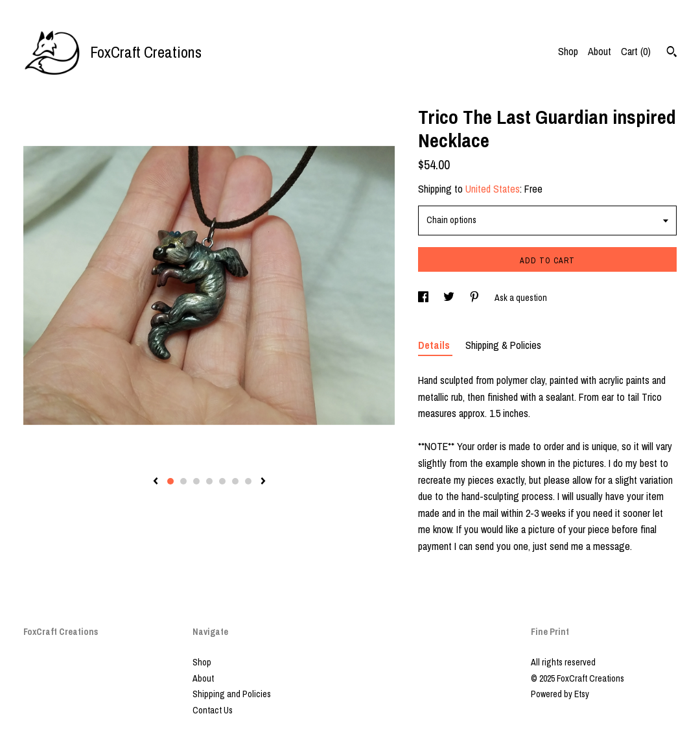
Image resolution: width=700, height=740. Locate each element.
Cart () (636, 51)
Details (435, 345)
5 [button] (222, 481)
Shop (568, 51)
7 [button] (248, 481)
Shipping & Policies (503, 345)
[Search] (672, 53)
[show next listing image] (263, 482)
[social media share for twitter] (450, 298)
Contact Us (213, 710)
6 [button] (235, 481)
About (600, 51)
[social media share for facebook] (424, 298)
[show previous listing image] (156, 482)
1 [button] (170, 481)
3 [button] (196, 481)
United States (493, 189)
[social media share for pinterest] (475, 298)
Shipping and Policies (232, 694)
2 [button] (183, 481)
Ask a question (521, 298)
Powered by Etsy (560, 694)
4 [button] (209, 481)
